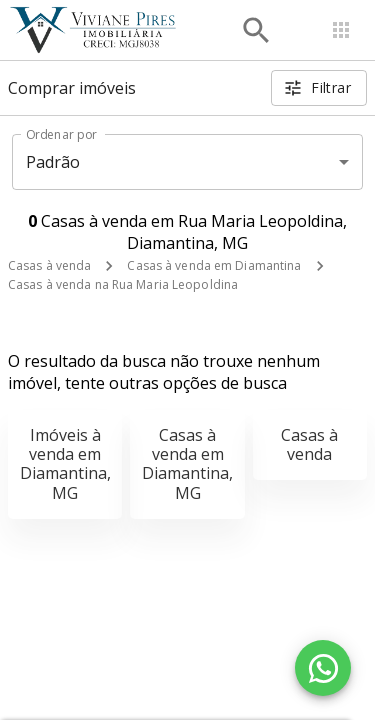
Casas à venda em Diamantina (214, 265)
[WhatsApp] (323, 668)
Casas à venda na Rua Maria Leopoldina (123, 284)
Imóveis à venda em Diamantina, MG (65, 464)
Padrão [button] (53, 162)
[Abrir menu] (341, 30)
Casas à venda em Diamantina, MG (187, 464)
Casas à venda (49, 265)
